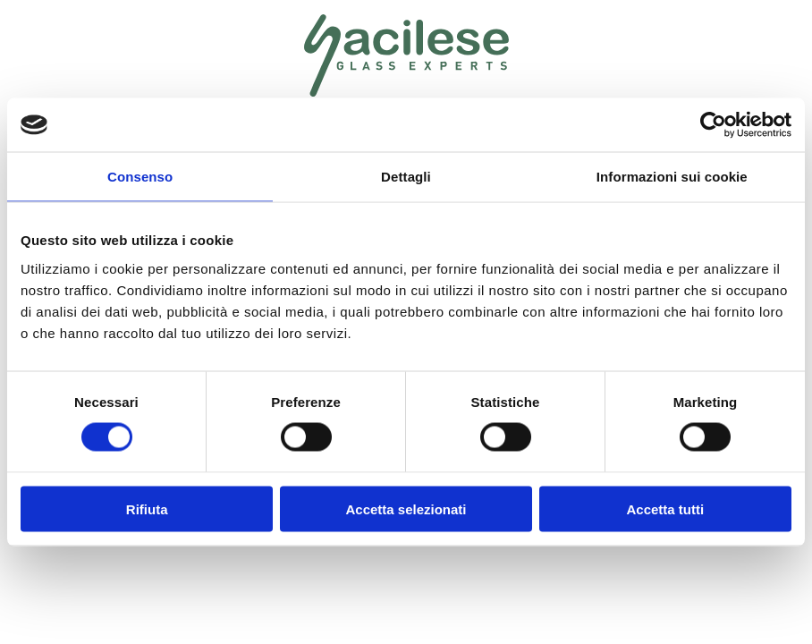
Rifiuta (147, 508)
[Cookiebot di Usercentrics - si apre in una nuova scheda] (713, 125)
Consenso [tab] (140, 177)
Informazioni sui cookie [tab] (672, 177)
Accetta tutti (665, 508)
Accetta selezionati (406, 508)
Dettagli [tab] (406, 177)
